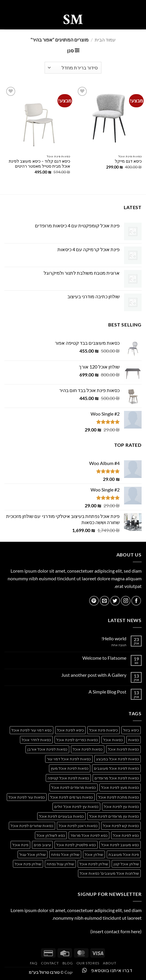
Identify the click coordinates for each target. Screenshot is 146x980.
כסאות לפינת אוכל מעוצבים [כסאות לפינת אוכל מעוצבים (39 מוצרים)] (116, 768)
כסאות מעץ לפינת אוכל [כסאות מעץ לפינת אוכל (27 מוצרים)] (120, 787)
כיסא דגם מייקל (128, 161)
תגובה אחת (114, 645)
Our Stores (88, 963)
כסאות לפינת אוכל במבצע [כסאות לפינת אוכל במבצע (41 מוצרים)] (118, 759)
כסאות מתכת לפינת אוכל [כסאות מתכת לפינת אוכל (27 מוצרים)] (119, 797)
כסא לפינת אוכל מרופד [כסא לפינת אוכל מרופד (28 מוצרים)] (89, 835)
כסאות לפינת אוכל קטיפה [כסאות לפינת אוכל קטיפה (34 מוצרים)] (68, 778)
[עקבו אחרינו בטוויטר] (115, 601)
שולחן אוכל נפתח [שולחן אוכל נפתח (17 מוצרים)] (65, 854)
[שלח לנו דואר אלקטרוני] (105, 601)
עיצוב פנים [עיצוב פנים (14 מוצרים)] (42, 845)
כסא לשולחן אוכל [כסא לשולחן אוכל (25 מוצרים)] (51, 835)
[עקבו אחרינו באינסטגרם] (126, 601)
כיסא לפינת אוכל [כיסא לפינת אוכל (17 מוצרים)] (70, 730)
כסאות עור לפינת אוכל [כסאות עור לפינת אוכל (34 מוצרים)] (27, 797)
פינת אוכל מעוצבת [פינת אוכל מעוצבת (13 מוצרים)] (124, 854)
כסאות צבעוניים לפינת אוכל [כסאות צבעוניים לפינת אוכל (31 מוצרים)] (61, 816)
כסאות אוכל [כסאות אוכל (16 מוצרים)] (113, 740)
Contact (50, 963)
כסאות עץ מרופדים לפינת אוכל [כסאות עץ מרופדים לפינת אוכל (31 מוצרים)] (114, 816)
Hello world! (114, 638)
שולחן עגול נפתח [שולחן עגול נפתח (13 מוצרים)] (60, 864)
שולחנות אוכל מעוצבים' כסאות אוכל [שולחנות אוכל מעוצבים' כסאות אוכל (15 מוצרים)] (109, 873)
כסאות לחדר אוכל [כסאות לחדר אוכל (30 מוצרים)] (36, 740)
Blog (68, 963)
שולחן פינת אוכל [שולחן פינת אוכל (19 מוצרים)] (28, 864)
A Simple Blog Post (107, 692)
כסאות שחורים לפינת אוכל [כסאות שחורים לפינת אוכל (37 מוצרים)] (32, 826)
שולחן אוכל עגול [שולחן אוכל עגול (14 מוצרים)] (33, 854)
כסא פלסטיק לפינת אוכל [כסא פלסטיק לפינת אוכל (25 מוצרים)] (76, 845)
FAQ (34, 963)
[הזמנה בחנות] (73, 68)
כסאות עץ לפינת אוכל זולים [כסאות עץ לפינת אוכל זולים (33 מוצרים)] (76, 806)
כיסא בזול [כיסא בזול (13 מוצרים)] (131, 730)
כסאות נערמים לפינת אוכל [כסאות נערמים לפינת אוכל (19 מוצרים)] (72, 797)
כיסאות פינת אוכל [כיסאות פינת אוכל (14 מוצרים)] (103, 730)
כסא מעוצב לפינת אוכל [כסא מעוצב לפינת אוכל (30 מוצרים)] (120, 845)
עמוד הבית (105, 40)
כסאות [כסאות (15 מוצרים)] (134, 740)
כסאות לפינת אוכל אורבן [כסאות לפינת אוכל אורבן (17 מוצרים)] (47, 749)
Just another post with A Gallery (94, 675)
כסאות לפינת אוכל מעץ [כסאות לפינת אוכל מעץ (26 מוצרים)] (70, 768)
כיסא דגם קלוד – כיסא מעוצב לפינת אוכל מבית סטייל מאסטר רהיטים (39, 164)
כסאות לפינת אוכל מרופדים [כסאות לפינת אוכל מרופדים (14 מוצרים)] (117, 778)
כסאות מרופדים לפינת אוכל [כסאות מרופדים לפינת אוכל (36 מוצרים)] (74, 787)
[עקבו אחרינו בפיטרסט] (94, 601)
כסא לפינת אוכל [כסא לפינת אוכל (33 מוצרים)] (126, 835)
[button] (138, 19)
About (109, 963)
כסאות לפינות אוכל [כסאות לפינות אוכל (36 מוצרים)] (123, 749)
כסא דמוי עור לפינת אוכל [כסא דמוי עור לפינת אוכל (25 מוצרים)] (32, 730)
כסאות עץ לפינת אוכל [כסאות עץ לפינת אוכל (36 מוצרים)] (121, 806)
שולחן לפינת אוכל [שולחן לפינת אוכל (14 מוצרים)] (94, 864)
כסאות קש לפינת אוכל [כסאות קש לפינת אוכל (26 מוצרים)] (121, 826)
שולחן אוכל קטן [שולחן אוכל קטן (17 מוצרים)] (126, 864)
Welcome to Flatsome (104, 658)
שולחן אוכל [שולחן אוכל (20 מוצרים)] (94, 854)
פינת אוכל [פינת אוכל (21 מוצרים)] (20, 845)
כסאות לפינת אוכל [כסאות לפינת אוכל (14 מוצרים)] (88, 749)
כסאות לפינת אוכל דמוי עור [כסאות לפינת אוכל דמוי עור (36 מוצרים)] (69, 759)
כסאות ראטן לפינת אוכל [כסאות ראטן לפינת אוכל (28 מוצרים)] (78, 826)
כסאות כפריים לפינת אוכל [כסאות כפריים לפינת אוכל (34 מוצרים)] (77, 740)
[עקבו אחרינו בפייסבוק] (136, 601)
